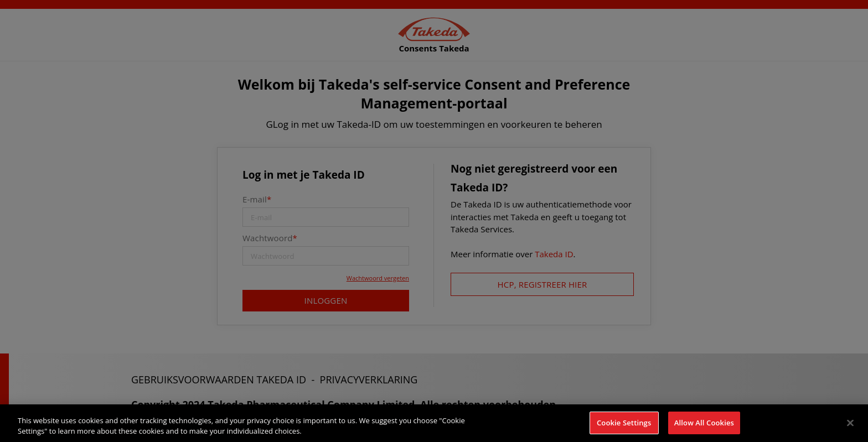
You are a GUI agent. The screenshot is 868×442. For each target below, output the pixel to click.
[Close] (850, 427)
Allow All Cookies (704, 427)
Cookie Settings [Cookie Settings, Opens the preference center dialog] (624, 427)
